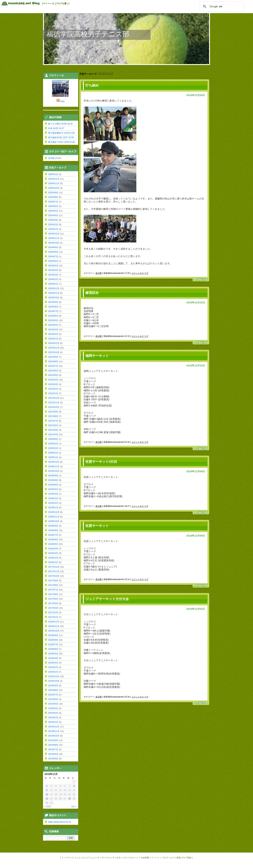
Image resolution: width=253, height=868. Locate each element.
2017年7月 (53, 590)
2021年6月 (53, 425)
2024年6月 (53, 261)
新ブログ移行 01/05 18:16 (60, 124)
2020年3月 (53, 448)
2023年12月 (54, 288)
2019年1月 (53, 508)
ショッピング (83, 858)
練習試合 (92, 293)
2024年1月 (53, 284)
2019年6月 (53, 485)
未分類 (99, 273)
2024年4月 (53, 270)
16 (47, 794)
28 (69, 799)
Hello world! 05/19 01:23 (59, 822)
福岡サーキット (97, 356)
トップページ (68, 858)
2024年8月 (53, 252)
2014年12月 (54, 727)
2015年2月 (53, 718)
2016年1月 (53, 672)
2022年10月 (54, 352)
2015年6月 (53, 699)
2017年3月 (53, 608)
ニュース (95, 858)
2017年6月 (53, 594)
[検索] (221, 6)
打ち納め (92, 85)
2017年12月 (54, 567)
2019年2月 (53, 503)
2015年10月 (54, 681)
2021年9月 (53, 412)
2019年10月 (54, 471)
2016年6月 (53, 649)
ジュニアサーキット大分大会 (107, 599)
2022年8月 (53, 361)
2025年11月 (54, 183)
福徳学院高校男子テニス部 (88, 34)
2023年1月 (53, 339)
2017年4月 (53, 603)
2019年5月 (53, 489)
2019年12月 (54, 462)
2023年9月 (53, 302)
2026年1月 (53, 174)
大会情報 (145, 858)
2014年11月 (54, 731)
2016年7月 (53, 645)
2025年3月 (53, 220)
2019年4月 (53, 494)
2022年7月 (53, 366)
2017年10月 (54, 576)
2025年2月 (53, 225)
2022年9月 (53, 357)
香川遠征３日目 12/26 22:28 (61, 142)
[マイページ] (48, 4)
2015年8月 (53, 690)
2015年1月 (53, 722)
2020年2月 (53, 453)
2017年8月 (53, 585)
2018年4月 (53, 549)
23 (47, 799)
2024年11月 (54, 238)
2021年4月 (53, 435)
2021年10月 (54, 407)
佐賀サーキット (97, 526)
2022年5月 (53, 375)
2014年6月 (53, 754)
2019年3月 (53, 498)
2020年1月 (53, 457)
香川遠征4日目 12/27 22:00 (61, 137)
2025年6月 (53, 206)
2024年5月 (53, 266)
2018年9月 (53, 526)
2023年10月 (54, 298)
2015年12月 (54, 676)
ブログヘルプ (168, 858)
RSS (62, 101)
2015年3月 (53, 713)
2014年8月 (53, 745)
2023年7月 (53, 311)
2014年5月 (53, 759)
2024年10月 (54, 243)
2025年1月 (53, 229)
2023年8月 (53, 307)
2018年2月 (53, 558)
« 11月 (48, 807)
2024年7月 (53, 257)
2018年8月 (53, 530)
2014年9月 (53, 740)
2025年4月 (53, 215)
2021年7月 (53, 421)
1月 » (74, 807)
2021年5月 (53, 430)
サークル (106, 858)
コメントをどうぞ (140, 273)
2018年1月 (53, 562)
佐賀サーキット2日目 (101, 462)
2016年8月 (53, 640)
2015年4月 (53, 708)
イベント (155, 858)
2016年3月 (53, 663)
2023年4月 (53, 325)
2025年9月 (53, 193)
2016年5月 (53, 654)
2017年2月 (53, 613)
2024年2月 (53, 279)
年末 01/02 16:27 (56, 128)
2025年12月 (54, 179)
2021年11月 (54, 403)
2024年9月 (53, 247)
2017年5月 (53, 599)
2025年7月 (53, 202)
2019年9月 (53, 476)
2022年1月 (53, 393)
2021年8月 (53, 416)
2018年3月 (53, 553)
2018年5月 (53, 544)
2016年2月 (53, 667)
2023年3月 (53, 330)
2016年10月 (54, 631)
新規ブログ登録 (184, 858)
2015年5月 (53, 704)
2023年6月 (53, 316)
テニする (116, 858)
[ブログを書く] (62, 4)
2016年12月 (54, 622)
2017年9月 (53, 581)
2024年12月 (54, 234)
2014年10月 (54, 736)
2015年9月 (53, 686)
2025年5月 (53, 211)
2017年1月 (53, 617)
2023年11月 (54, 293)
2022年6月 (53, 371)
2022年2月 (53, 389)
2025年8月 (53, 197)
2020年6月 (53, 439)
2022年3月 (53, 384)
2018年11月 (54, 517)
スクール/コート (131, 858)
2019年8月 (53, 480)
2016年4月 (53, 658)
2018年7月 (53, 535)
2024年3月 (53, 275)
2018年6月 (53, 540)
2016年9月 (53, 635)
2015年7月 (53, 695)
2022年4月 (53, 380)
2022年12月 (54, 343)
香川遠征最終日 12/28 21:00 (61, 133)
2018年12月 (54, 512)
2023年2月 (53, 334)
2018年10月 (54, 521)
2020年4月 (53, 444)
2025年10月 (54, 188)
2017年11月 (54, 571)
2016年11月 (54, 626)
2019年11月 (54, 466)
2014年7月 (53, 749)
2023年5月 (53, 320)
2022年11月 (54, 348)
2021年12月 (54, 398)
